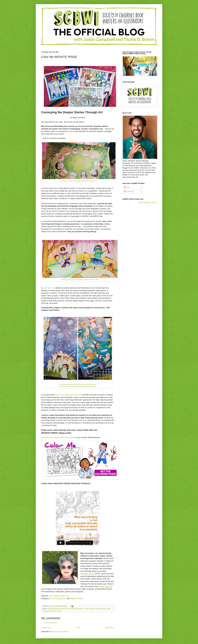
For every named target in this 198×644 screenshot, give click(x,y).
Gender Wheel (104, 586)
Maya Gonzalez (101, 609)
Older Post (110, 628)
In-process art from (79, 181)
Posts (127, 187)
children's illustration (54, 609)
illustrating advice (78, 609)
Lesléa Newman (90, 609)
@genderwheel (76, 598)
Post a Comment (51, 623)
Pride (60, 611)
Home (78, 628)
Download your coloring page (58, 437)
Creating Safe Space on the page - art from (80, 280)
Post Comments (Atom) (60, 632)
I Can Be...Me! (49, 288)
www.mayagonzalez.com (59, 596)
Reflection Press (87, 574)
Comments (129, 192)
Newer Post (46, 628)
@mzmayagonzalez (58, 598)
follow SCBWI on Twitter (148, 202)
